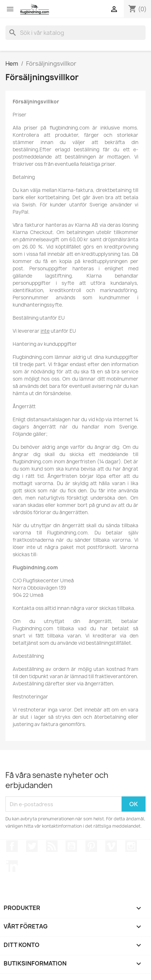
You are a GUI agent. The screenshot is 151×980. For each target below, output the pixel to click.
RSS (52, 846)
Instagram (131, 846)
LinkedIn (12, 866)
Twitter (32, 846)
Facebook (12, 846)
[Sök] (75, 33)
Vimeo (111, 846)
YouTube (71, 846)
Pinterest (91, 846)
